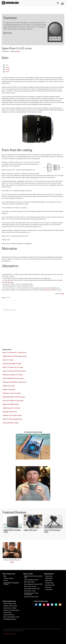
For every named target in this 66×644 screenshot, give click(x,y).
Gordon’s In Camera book (11, 610)
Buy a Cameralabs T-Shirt (11, 617)
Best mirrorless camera (31, 580)
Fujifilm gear (49, 578)
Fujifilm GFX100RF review (11, 404)
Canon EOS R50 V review (11, 423)
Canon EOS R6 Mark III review (12, 364)
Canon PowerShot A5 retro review (13, 378)
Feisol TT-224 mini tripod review (12, 419)
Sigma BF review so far (10, 412)
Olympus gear (49, 583)
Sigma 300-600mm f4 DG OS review (14, 397)
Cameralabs (10, 3)
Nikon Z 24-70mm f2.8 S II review (13, 367)
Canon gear (49, 576)
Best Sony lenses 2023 (31, 597)
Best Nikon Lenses (30, 591)
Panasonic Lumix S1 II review (12, 393)
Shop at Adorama (9, 615)
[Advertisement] (15, 333)
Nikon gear (48, 581)
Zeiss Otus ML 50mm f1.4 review (13, 375)
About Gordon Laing (10, 604)
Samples (8, 69)
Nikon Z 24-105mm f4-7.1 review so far (14, 353)
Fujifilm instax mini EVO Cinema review (15, 356)
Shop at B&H (7, 612)
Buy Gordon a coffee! (10, 608)
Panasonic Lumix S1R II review (12, 415)
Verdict (7, 72)
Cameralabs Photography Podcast (11, 583)
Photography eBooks (10, 619)
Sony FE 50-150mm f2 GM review (13, 401)
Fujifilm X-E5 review (9, 386)
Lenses (6, 581)
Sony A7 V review (8, 360)
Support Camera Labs (10, 606)
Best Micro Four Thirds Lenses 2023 (31, 594)
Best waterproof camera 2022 (33, 584)
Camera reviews (8, 578)
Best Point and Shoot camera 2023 (33, 577)
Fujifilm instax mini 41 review (11, 408)
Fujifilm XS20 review (30, 530)
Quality (7, 67)
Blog (5, 576)
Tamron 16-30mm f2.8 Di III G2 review (14, 371)
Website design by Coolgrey (10, 634)
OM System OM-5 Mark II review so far (14, 382)
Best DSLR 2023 (29, 582)
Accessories (49, 589)
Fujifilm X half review (9, 390)
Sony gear (48, 587)
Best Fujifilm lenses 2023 (32, 589)
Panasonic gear (50, 585)
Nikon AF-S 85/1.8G (50, 290)
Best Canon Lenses (30, 586)
